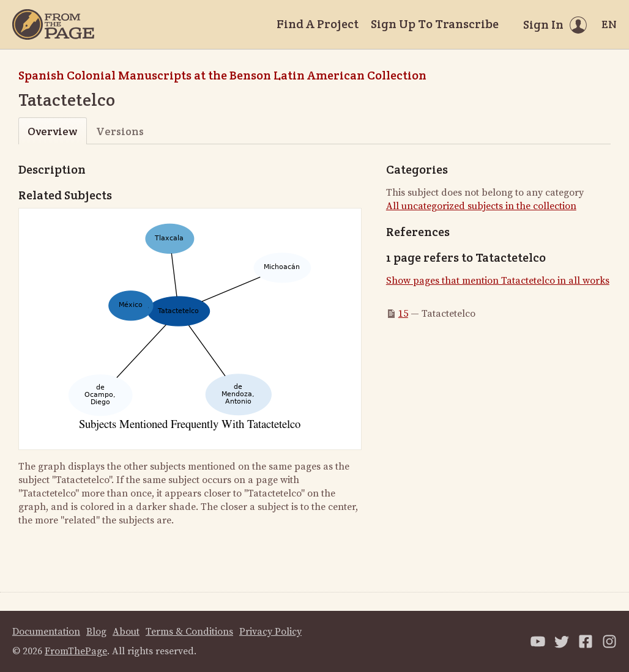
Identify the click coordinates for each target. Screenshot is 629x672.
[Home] (53, 24)
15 (403, 314)
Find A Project (318, 24)
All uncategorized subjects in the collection (481, 206)
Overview (52, 131)
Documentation (46, 632)
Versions (120, 131)
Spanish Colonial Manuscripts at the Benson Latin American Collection (222, 75)
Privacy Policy (270, 632)
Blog (96, 632)
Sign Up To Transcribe (435, 24)
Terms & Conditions (189, 632)
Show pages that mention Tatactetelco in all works (498, 281)
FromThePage (76, 651)
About (126, 632)
